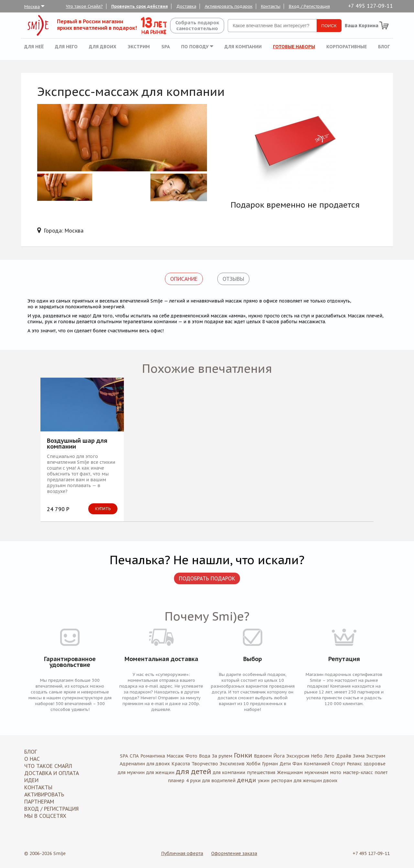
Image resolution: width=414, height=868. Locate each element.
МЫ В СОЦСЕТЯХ (45, 816)
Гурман (270, 764)
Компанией (317, 764)
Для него (66, 47)
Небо (317, 756)
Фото (191, 756)
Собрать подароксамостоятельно (197, 25)
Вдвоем (263, 756)
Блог (384, 47)
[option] (295, 149)
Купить (103, 509)
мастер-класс (358, 772)
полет (381, 772)
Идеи (31, 780)
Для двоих (103, 47)
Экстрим (139, 47)
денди (247, 780)
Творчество (205, 764)
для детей (194, 771)
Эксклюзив (232, 764)
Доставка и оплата (52, 773)
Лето (329, 756)
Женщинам (290, 772)
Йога (279, 756)
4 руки (193, 781)
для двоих (158, 764)
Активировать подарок (229, 6)
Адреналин (132, 764)
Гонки (243, 755)
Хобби (253, 764)
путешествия (261, 772)
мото (336, 772)
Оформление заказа (234, 853)
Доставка (186, 6)
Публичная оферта (182, 853)
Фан (297, 764)
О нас (32, 759)
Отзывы (233, 279)
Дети (285, 764)
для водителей (219, 781)
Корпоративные (347, 47)
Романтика (153, 756)
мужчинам (316, 772)
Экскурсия (298, 756)
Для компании (243, 47)
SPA (166, 47)
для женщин (160, 772)
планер (176, 781)
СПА (134, 756)
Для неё (34, 47)
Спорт (338, 764)
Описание (184, 279)
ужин (264, 781)
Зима (359, 756)
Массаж (175, 756)
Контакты (271, 6)
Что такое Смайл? (84, 6)
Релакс (354, 764)
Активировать (44, 794)
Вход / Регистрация (309, 6)
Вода (205, 756)
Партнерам (39, 802)
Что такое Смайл (48, 766)
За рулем (222, 756)
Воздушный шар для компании (77, 444)
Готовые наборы (294, 47)
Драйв (344, 756)
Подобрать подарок (207, 578)
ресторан (282, 781)
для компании (229, 772)
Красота (181, 764)
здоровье (375, 764)
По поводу (197, 47)
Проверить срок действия (140, 6)
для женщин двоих (316, 781)
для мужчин (131, 772)
